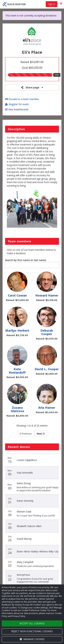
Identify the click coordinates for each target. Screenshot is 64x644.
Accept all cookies (32, 623)
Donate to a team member (22, 99)
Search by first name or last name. (26, 260)
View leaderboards (17, 109)
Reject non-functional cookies (32, 631)
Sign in (52, 4)
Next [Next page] (41, 434)
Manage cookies (32, 639)
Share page (32, 87)
